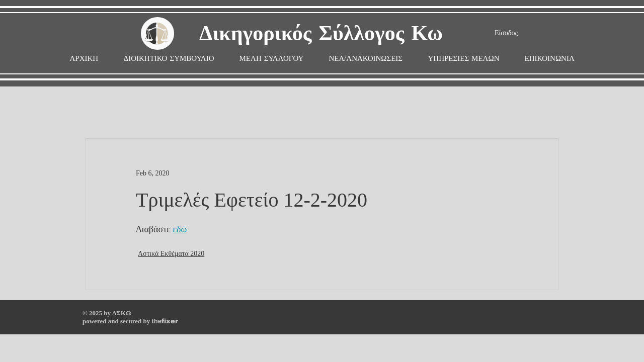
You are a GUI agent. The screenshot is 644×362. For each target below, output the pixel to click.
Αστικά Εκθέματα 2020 (171, 254)
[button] (272, 59)
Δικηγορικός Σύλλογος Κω (321, 34)
